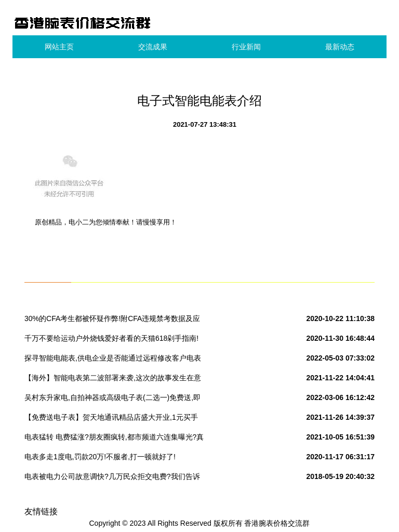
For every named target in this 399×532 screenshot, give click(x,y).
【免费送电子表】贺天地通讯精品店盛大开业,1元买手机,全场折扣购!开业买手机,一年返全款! (111, 419)
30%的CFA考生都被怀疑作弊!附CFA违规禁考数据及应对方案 (112, 321)
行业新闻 (246, 47)
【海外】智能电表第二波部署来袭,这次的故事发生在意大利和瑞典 (113, 380)
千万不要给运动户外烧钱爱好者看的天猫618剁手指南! (111, 338)
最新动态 (340, 47)
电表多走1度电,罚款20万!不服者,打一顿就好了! (100, 457)
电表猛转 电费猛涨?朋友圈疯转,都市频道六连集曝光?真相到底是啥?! (114, 439)
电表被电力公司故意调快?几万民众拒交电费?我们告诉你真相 (112, 478)
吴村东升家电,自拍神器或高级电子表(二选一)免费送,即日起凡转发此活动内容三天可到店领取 (112, 400)
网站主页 (59, 47)
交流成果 (153, 47)
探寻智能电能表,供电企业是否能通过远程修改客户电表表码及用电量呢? (113, 360)
